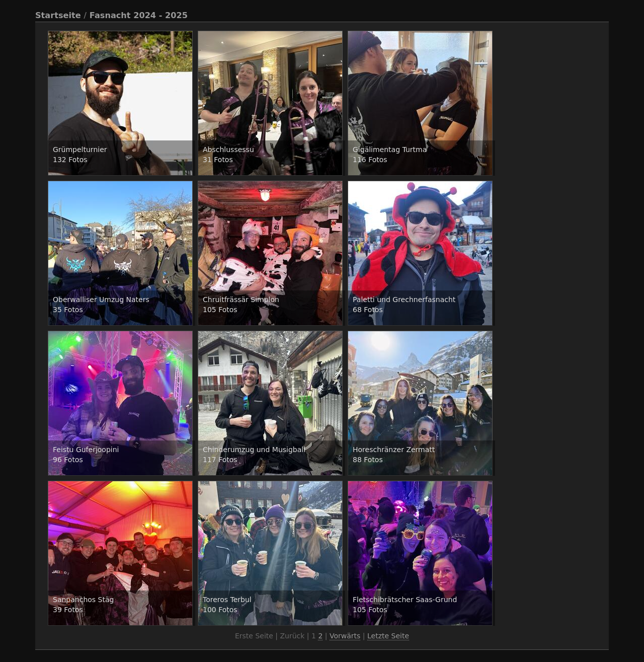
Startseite (58, 15)
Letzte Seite (388, 636)
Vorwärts (345, 636)
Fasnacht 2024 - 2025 (139, 15)
